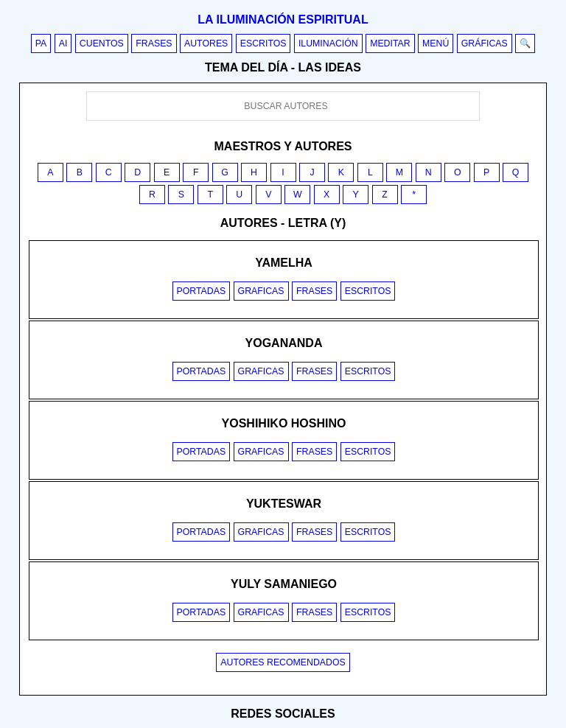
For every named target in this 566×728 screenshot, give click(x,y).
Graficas (261, 291)
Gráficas (485, 43)
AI (63, 43)
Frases (154, 43)
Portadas (202, 291)
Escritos (263, 43)
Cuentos (102, 43)
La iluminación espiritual (283, 20)
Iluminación (328, 43)
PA (41, 43)
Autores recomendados (283, 662)
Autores (206, 43)
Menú (436, 43)
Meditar (390, 43)
